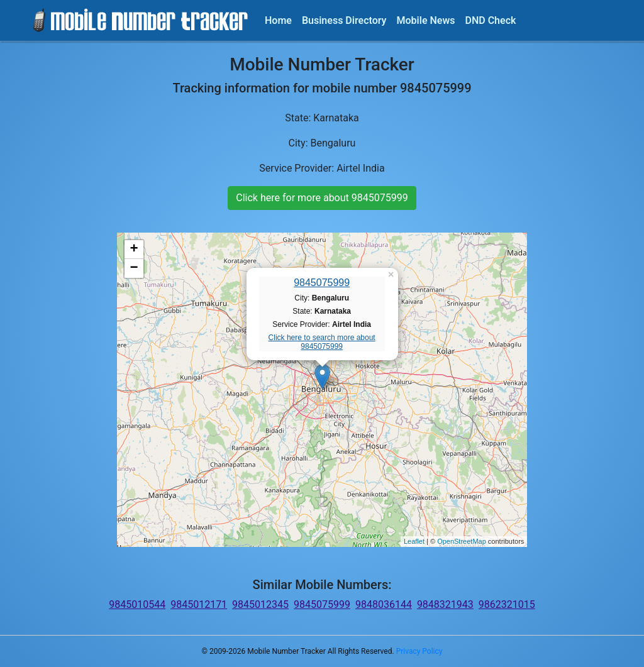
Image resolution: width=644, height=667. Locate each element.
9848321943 (445, 604)
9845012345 (260, 604)
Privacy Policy (419, 651)
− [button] (134, 268)
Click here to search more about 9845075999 (322, 342)
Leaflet (414, 541)
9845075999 (322, 283)
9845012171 (199, 604)
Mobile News (426, 20)
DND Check (490, 20)
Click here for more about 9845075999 (322, 198)
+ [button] (134, 250)
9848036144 (384, 604)
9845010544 (137, 604)
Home (278, 20)
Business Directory (344, 20)
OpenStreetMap (462, 541)
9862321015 (507, 604)
